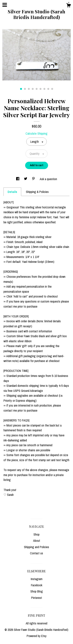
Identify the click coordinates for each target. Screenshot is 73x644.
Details (12, 192)
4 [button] (33, 89)
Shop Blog (37, 591)
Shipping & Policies (37, 192)
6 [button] (40, 89)
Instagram (37, 579)
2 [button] (25, 89)
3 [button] (29, 89)
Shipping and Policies (36, 547)
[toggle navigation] (5, 5)
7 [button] (44, 89)
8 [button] (48, 89)
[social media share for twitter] (26, 179)
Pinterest (37, 598)
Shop (36, 534)
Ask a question (48, 179)
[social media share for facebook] (18, 179)
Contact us (36, 553)
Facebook (37, 585)
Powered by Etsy (37, 636)
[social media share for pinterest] (34, 179)
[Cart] (69, 6)
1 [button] (21, 89)
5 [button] (37, 89)
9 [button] (52, 89)
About (37, 541)
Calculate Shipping (36, 133)
